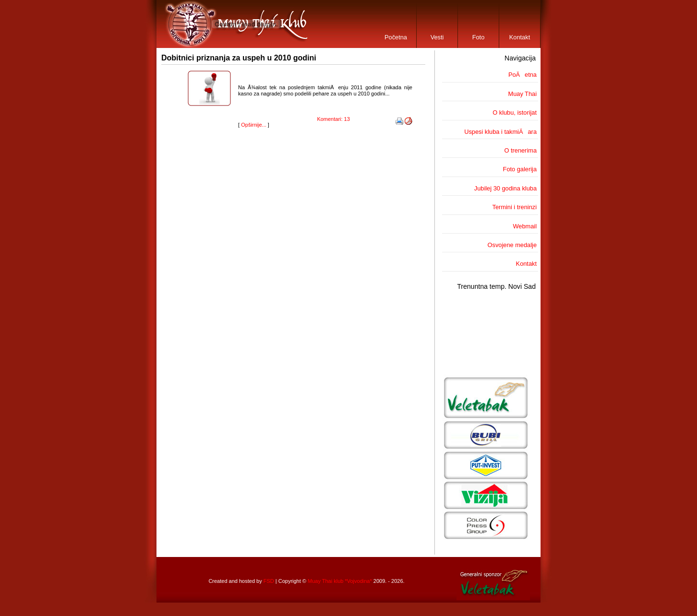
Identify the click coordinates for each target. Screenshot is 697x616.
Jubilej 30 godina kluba (505, 188)
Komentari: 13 (333, 119)
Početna (396, 37)
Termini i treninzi (515, 207)
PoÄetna (523, 75)
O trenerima (520, 150)
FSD (269, 581)
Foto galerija (520, 169)
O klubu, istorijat (515, 113)
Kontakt (520, 37)
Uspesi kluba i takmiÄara (500, 132)
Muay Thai (522, 94)
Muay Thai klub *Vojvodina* (340, 581)
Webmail (525, 226)
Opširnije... (254, 125)
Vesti (437, 37)
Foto (479, 37)
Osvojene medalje (512, 245)
